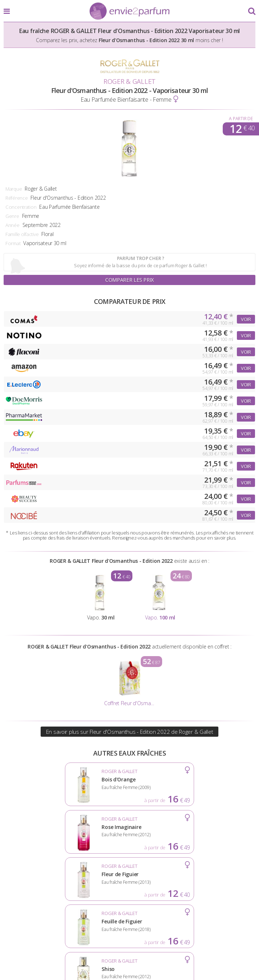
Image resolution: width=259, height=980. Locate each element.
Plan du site (225, 919)
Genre (12, 216)
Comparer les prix (129, 280)
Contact (129, 930)
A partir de (241, 119)
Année (13, 225)
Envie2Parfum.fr (129, 12)
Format (13, 243)
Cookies (188, 919)
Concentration (21, 207)
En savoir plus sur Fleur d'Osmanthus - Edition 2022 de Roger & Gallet (130, 732)
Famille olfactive (22, 234)
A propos (69, 919)
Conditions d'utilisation (129, 919)
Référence (17, 198)
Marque (14, 189)
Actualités (31, 919)
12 (242, 129)
